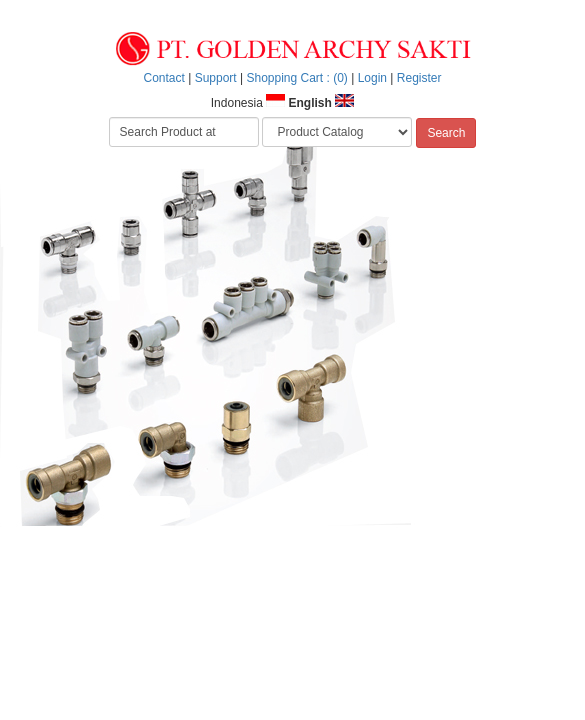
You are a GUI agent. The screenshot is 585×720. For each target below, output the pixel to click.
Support (216, 78)
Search (446, 133)
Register (419, 78)
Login (372, 78)
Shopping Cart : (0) (296, 78)
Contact (163, 78)
